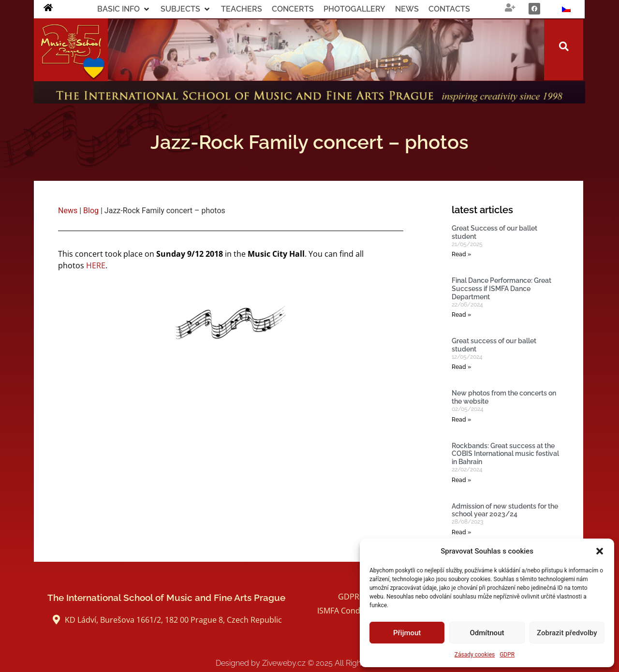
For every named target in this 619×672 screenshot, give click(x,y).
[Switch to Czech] (566, 9)
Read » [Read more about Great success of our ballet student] (461, 367)
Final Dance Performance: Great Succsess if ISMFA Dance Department (501, 289)
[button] (600, 551)
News (68, 211)
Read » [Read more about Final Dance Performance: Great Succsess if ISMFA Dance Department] (461, 315)
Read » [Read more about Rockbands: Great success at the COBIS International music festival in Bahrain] (461, 480)
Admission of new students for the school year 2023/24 (505, 510)
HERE (96, 265)
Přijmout (407, 633)
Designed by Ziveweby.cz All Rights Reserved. (310, 663)
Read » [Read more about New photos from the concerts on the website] (461, 420)
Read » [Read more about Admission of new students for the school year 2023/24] (461, 532)
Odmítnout (487, 633)
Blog (91, 211)
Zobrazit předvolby (567, 633)
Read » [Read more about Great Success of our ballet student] (461, 254)
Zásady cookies (475, 655)
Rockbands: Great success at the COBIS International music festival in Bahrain (505, 454)
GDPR (507, 655)
